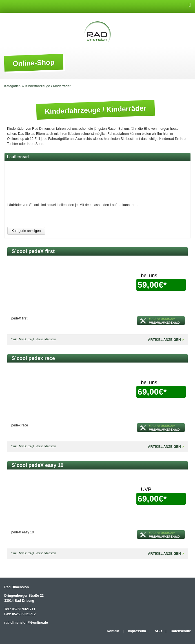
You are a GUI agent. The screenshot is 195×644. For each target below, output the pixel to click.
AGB (159, 631)
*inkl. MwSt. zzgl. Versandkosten (34, 339)
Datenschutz (181, 631)
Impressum (137, 631)
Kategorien (12, 86)
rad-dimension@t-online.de (26, 623)
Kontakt (113, 631)
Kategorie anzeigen (26, 231)
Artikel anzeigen (164, 340)
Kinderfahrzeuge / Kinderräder (48, 86)
